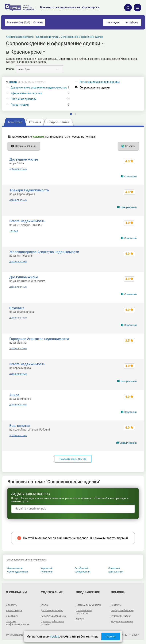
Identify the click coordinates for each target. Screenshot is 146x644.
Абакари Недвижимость (29, 190)
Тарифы (80, 619)
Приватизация (20, 105)
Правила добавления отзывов (52, 623)
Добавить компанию (52, 611)
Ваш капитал (20, 426)
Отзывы (38, 22)
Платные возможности (88, 605)
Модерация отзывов (122, 622)
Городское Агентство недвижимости (39, 339)
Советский (131, 176)
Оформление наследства (26, 93)
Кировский (47, 568)
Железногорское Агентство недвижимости (44, 252)
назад (27, 82)
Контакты (116, 605)
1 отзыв (13, 231)
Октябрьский (82, 568)
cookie (54, 636)
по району (131, 22)
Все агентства (18, 22)
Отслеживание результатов (84, 612)
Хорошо (111, 636)
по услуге (113, 22)
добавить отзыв (18, 169)
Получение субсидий (24, 99)
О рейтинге (12, 616)
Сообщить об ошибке (122, 611)
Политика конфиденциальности (18, 623)
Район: (10, 69)
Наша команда (14, 611)
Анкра (14, 395)
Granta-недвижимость (27, 221)
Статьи (45, 605)
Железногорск (15, 568)
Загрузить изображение (54, 616)
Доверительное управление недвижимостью (39, 88)
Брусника (17, 308)
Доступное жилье (24, 159)
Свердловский (128, 443)
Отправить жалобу (121, 616)
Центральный (129, 207)
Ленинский (47, 572)
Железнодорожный (17, 572)
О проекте (11, 605)
